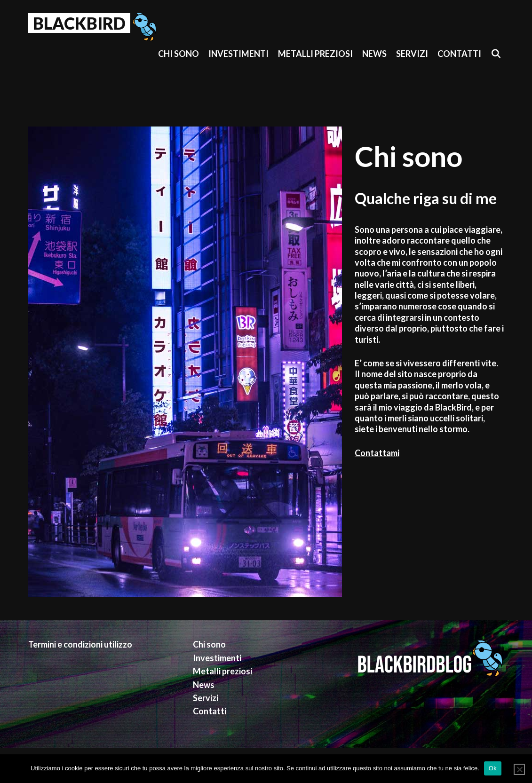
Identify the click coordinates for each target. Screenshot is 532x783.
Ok (493, 768)
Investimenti (238, 54)
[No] (519, 769)
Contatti (459, 54)
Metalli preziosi (315, 54)
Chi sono (179, 54)
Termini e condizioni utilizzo (80, 644)
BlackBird (79, 23)
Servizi (412, 54)
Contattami (377, 453)
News (374, 54)
